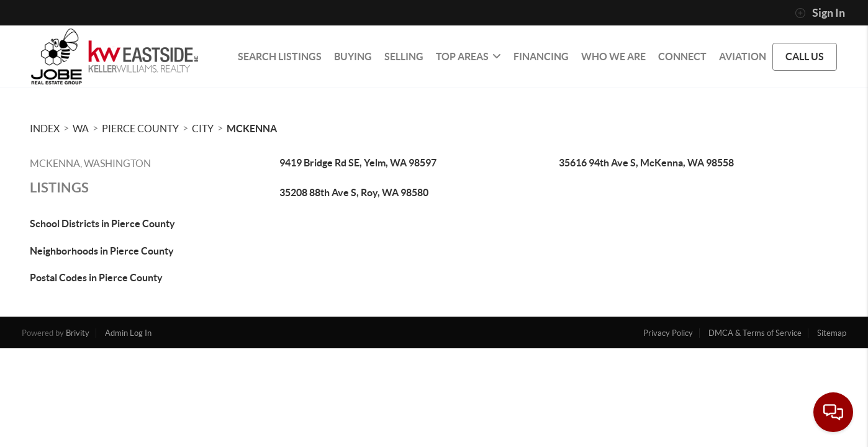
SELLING (404, 56)
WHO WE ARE (613, 56)
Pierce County (140, 129)
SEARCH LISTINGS (280, 56)
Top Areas (468, 56)
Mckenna (252, 129)
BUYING (353, 56)
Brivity (78, 333)
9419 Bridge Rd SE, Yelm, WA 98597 (358, 163)
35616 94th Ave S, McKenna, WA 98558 (646, 163)
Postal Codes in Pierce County (96, 278)
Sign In (820, 13)
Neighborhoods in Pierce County (102, 251)
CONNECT (682, 56)
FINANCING (541, 56)
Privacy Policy (668, 333)
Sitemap (832, 333)
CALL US (805, 56)
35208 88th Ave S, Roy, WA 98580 (354, 192)
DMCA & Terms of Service (755, 333)
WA (81, 129)
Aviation (743, 56)
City (203, 129)
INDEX (45, 129)
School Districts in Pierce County (102, 223)
